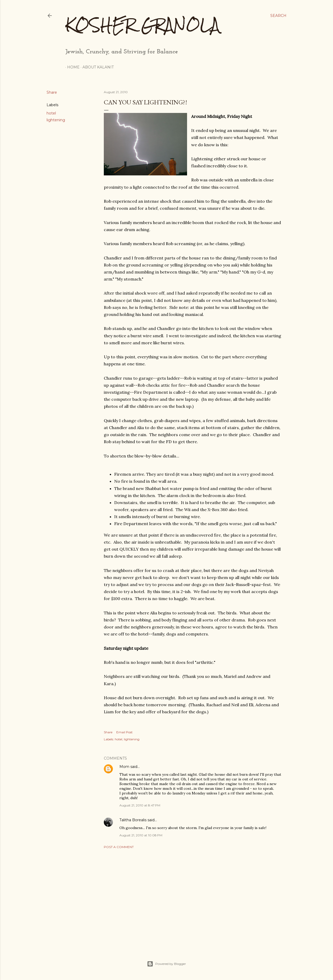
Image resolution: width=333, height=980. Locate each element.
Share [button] (52, 92)
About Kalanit (96, 67)
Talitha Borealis (133, 820)
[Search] (278, 16)
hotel (51, 113)
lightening (56, 120)
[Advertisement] (193, 898)
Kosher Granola (142, 25)
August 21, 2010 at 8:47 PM (140, 805)
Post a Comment (119, 847)
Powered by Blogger (166, 964)
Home (72, 67)
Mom (124, 767)
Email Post (124, 732)
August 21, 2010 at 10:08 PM (141, 835)
